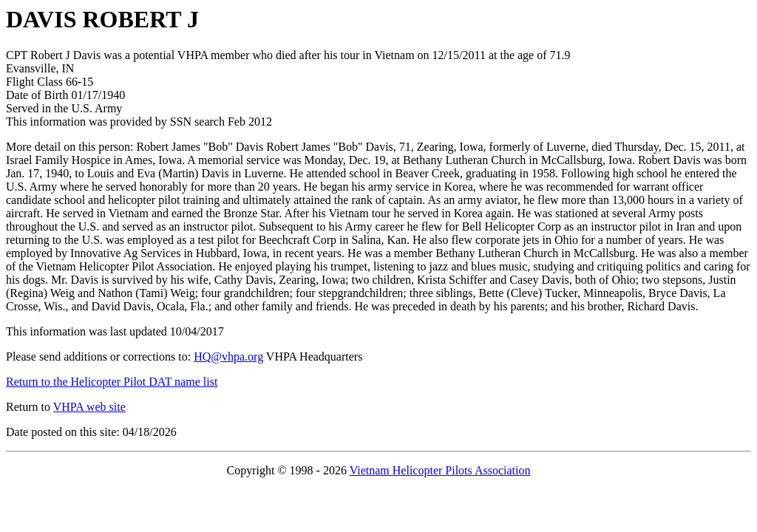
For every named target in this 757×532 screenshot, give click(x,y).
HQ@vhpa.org (228, 357)
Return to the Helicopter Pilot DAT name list (112, 382)
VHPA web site (89, 407)
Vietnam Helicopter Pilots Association (440, 470)
